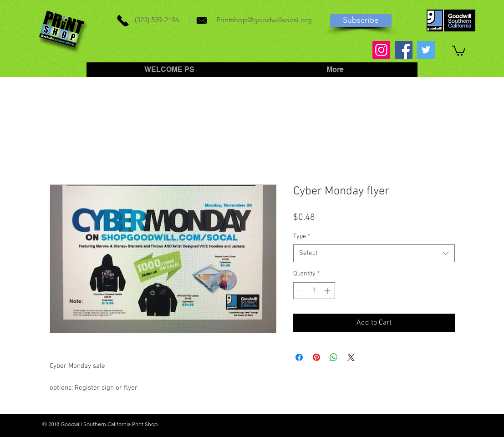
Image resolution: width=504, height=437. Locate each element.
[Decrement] (300, 291)
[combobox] (374, 253)
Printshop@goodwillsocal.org (264, 20)
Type (302, 236)
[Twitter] (426, 50)
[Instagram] (381, 50)
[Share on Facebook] (299, 357)
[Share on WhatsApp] (334, 357)
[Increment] (328, 291)
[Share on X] (351, 357)
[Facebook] (404, 50)
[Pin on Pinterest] (316, 357)
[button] (459, 50)
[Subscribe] (361, 20)
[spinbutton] (314, 291)
